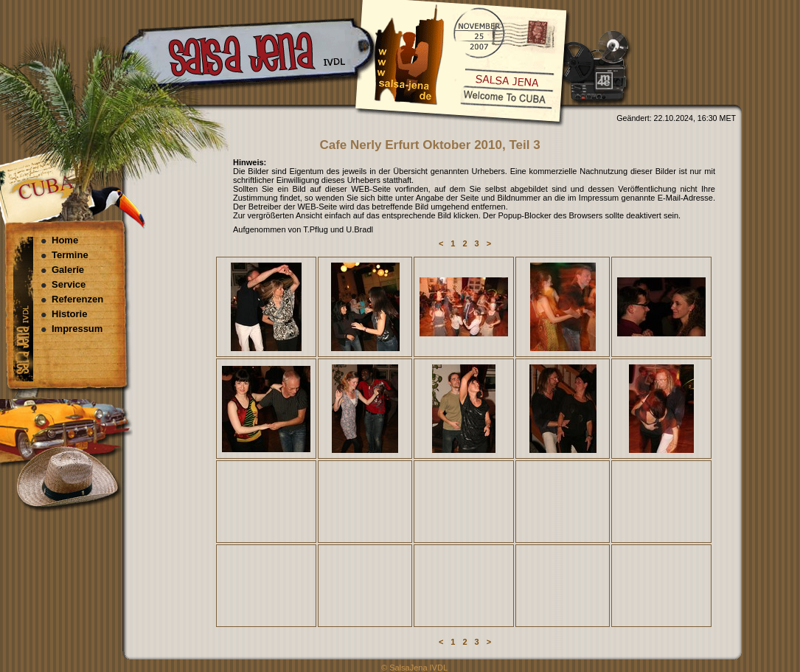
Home (65, 240)
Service (69, 284)
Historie (69, 314)
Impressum (77, 329)
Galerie (68, 270)
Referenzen (77, 299)
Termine (70, 255)
